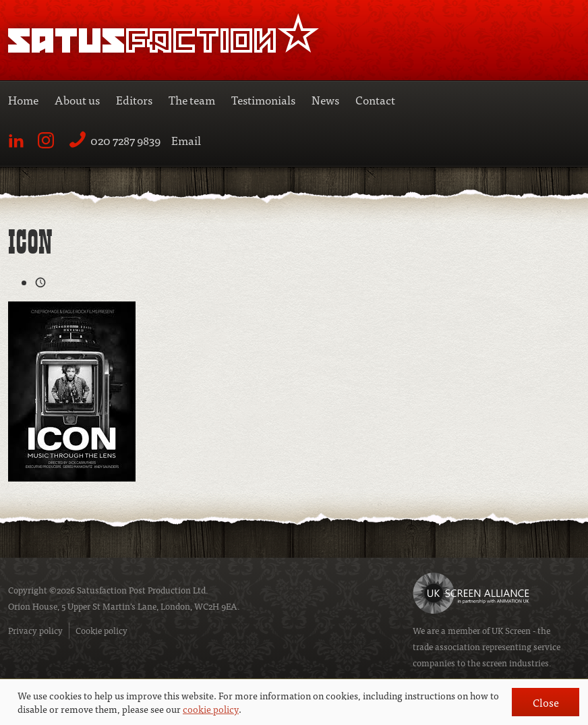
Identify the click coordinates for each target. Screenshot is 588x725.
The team (192, 99)
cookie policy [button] (211, 709)
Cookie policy (101, 630)
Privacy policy (35, 630)
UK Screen (511, 630)
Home (23, 99)
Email (186, 140)
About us (77, 99)
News (325, 99)
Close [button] (546, 702)
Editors (134, 99)
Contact (375, 99)
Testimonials (263, 99)
